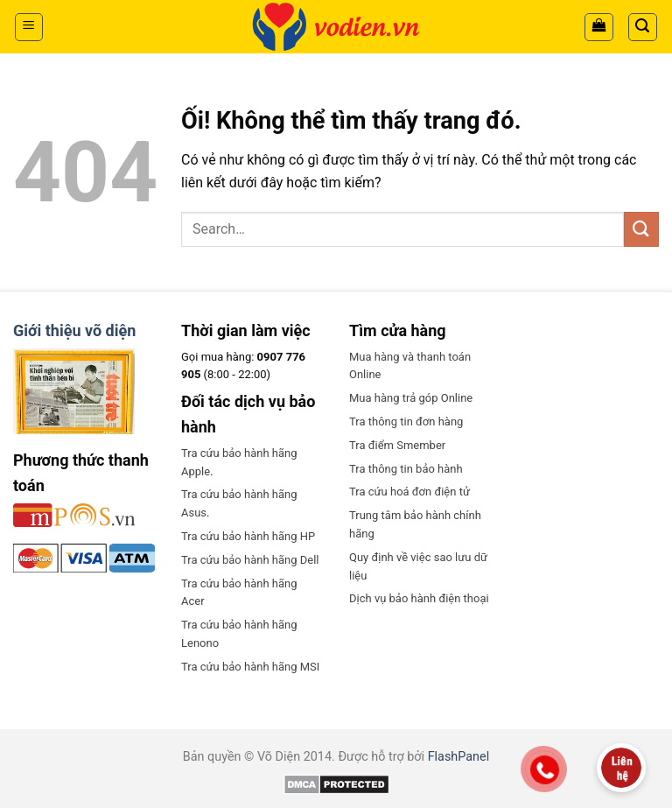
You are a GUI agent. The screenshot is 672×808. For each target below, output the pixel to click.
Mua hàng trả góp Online (411, 398)
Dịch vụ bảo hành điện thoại (419, 598)
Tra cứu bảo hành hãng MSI (250, 667)
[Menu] (29, 27)
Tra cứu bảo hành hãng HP (248, 536)
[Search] (643, 27)
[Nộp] (641, 229)
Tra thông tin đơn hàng (406, 422)
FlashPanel (459, 757)
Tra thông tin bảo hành (406, 469)
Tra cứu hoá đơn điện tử (409, 492)
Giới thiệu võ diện (74, 330)
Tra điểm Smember (397, 445)
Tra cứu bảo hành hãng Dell (250, 560)
